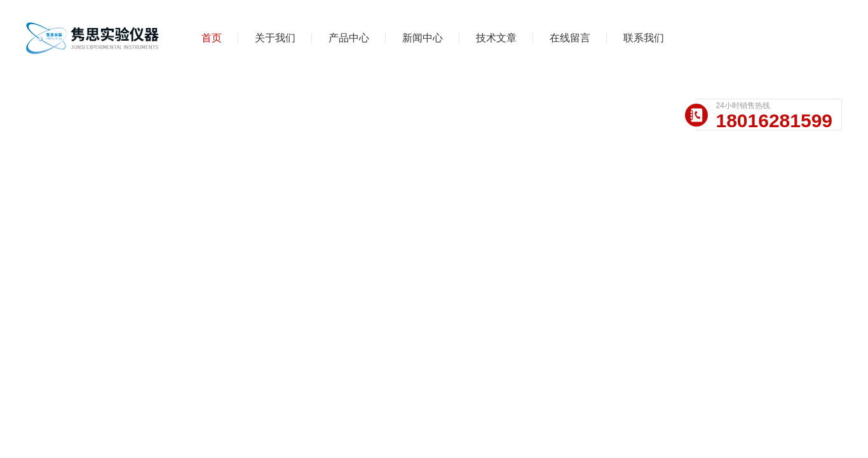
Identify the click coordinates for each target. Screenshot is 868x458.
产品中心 (349, 38)
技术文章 (496, 38)
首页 (212, 38)
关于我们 (275, 38)
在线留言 (570, 38)
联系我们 (644, 38)
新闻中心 (423, 38)
